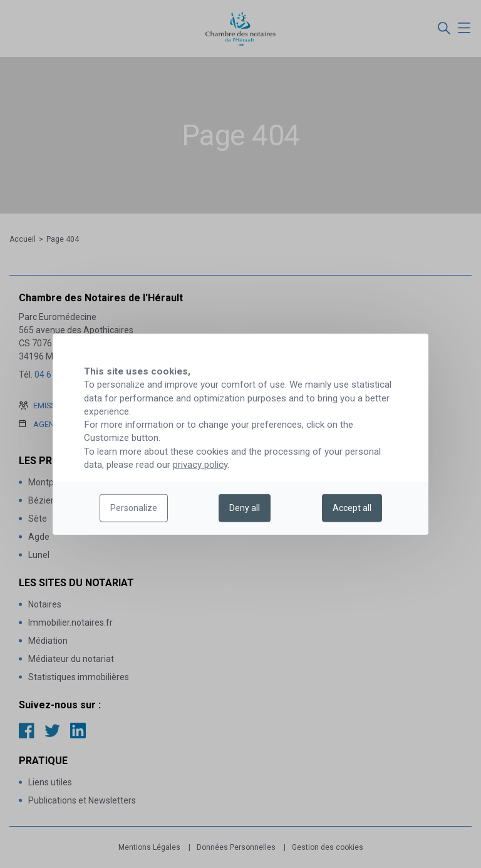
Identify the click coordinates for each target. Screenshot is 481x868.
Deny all (245, 508)
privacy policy (200, 465)
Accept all (352, 508)
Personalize (134, 508)
